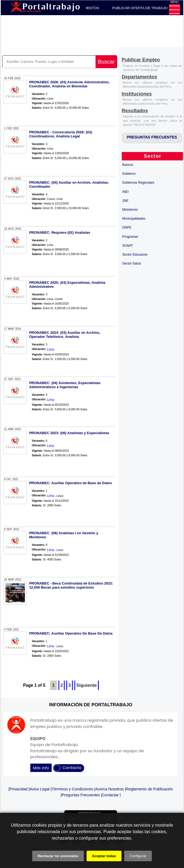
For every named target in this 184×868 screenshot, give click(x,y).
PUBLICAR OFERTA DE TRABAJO (140, 8)
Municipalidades (134, 219)
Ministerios (130, 210)
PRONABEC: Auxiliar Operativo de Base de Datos (71, 483)
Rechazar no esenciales (58, 856)
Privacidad (19, 789)
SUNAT (128, 246)
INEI (125, 192)
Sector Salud (132, 263)
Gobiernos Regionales (138, 183)
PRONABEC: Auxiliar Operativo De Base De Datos (71, 633)
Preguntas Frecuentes (81, 795)
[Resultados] (135, 111)
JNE (125, 201)
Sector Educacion (135, 255)
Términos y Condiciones (72, 789)
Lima (51, 349)
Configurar (138, 856)
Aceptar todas (104, 856)
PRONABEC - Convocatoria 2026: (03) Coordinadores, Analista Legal (61, 134)
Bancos (128, 165)
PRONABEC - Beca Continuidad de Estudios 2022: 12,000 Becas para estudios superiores (71, 585)
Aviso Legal (40, 789)
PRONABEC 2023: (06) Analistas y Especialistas (69, 433)
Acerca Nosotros (110, 789)
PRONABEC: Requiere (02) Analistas (60, 232)
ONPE (127, 227)
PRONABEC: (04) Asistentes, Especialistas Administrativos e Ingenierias (65, 385)
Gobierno (129, 174)
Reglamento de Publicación (149, 789)
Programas (130, 237)
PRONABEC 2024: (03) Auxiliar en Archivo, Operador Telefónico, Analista (65, 335)
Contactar (110, 795)
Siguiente (87, 685)
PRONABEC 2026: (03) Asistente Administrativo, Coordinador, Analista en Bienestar (69, 84)
